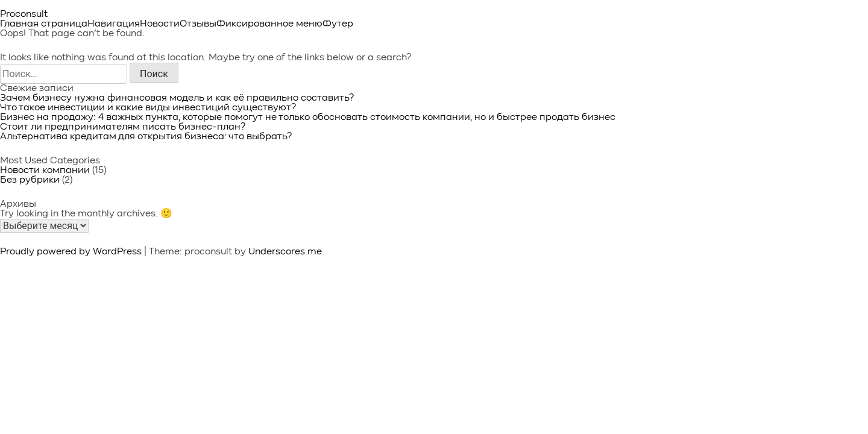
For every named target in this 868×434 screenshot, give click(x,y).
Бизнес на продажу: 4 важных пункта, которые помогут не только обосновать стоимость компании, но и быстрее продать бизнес (308, 118)
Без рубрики (30, 180)
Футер (338, 24)
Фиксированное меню (269, 24)
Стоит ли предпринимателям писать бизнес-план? (123, 127)
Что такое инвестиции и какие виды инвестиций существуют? (148, 108)
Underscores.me (285, 252)
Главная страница (44, 24)
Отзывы (198, 24)
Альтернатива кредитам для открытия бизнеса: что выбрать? (146, 137)
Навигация (114, 24)
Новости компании (45, 171)
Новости (160, 24)
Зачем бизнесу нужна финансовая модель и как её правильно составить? (177, 98)
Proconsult (24, 14)
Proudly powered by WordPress (72, 252)
